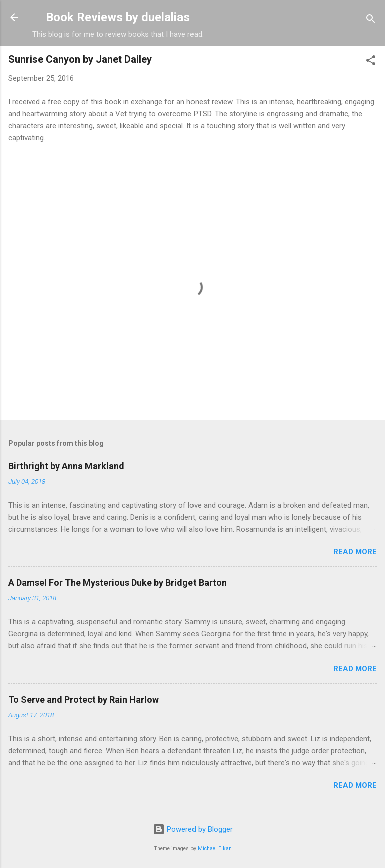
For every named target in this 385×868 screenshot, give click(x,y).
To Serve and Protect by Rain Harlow (83, 699)
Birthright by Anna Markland (66, 466)
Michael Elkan (215, 849)
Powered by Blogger (193, 829)
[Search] (371, 20)
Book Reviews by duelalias (118, 17)
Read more (355, 552)
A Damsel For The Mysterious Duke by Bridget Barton (117, 583)
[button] (371, 62)
